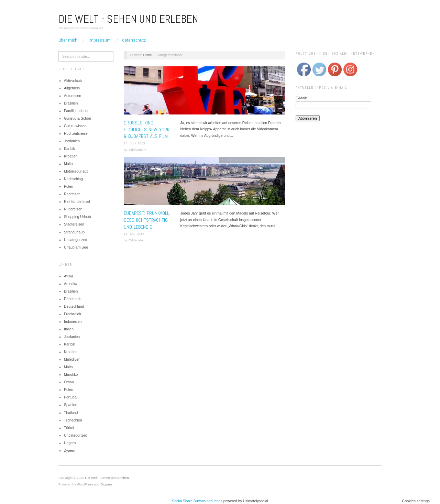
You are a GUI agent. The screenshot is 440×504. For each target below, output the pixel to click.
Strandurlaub (74, 232)
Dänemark (72, 299)
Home (147, 55)
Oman (69, 382)
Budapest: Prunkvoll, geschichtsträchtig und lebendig (147, 220)
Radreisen (72, 194)
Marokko (71, 374)
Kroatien (71, 156)
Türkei (69, 428)
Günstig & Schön (78, 118)
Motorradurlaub (76, 171)
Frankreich (73, 314)
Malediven (72, 359)
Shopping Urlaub (77, 217)
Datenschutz (134, 40)
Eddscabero (138, 150)
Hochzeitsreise (76, 133)
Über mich (68, 40)
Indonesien (73, 321)
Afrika (69, 276)
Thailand (71, 413)
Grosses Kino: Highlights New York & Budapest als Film (147, 129)
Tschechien (73, 420)
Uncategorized (76, 240)
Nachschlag (73, 179)
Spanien (71, 405)
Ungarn (70, 443)
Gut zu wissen (75, 126)
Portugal (71, 397)
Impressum (100, 40)
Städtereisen (74, 224)
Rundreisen (73, 209)
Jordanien (72, 141)
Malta (68, 164)
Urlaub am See (76, 247)
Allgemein (72, 88)
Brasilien (71, 103)
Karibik (69, 149)
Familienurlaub (76, 111)
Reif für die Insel (77, 201)
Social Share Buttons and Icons (197, 501)
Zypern (70, 450)
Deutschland (74, 306)
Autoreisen (73, 96)
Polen (69, 186)
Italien (69, 329)
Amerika (71, 284)
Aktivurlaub (73, 80)
